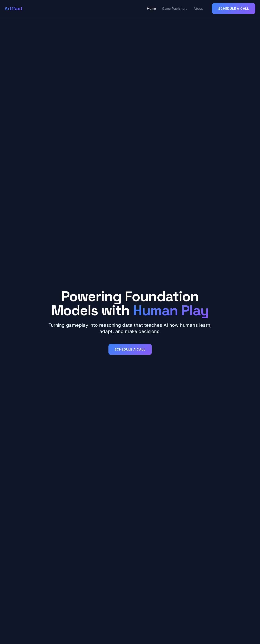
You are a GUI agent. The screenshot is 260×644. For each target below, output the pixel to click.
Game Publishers (175, 9)
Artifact (14, 8)
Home (151, 9)
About (198, 9)
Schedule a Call (234, 9)
